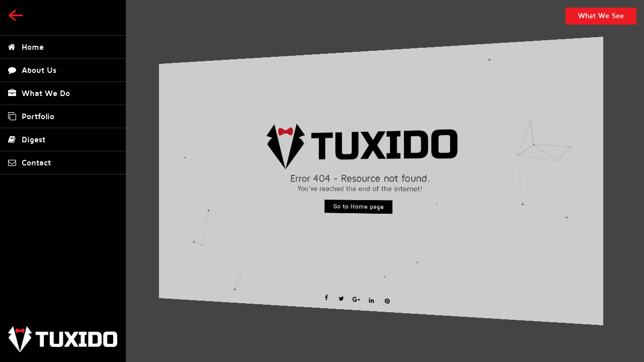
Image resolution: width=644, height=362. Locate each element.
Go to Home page (358, 207)
